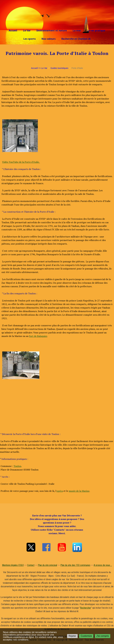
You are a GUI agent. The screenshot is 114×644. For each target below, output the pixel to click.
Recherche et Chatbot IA (76, 39)
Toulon (17, 466)
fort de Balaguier (38, 336)
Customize (86, 636)
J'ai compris (103, 636)
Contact (31, 565)
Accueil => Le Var (39, 68)
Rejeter (72, 636)
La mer (77, 30)
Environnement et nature (52, 30)
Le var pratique (96, 30)
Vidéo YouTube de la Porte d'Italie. (21, 162)
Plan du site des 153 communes (75, 565)
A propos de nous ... (103, 565)
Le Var (27, 30)
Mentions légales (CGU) (13, 565)
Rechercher (86, 608)
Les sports (30, 39)
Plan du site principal (47, 565)
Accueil (13, 30)
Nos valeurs (49, 39)
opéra (60, 491)
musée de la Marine (79, 491)
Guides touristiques (59, 68)
